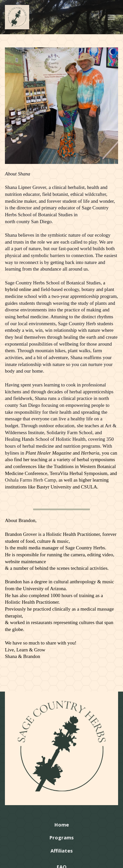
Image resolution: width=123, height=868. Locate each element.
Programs (62, 838)
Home (62, 825)
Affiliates (62, 851)
